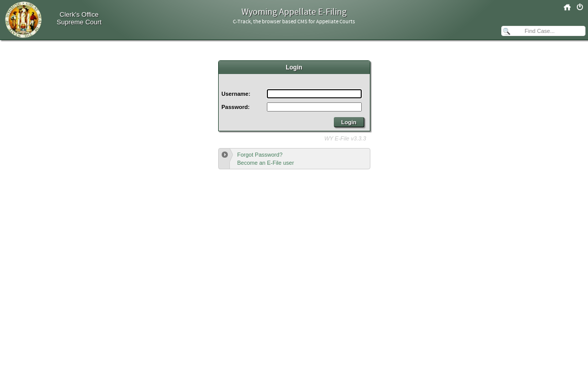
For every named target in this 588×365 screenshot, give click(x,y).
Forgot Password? (260, 155)
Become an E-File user (266, 163)
